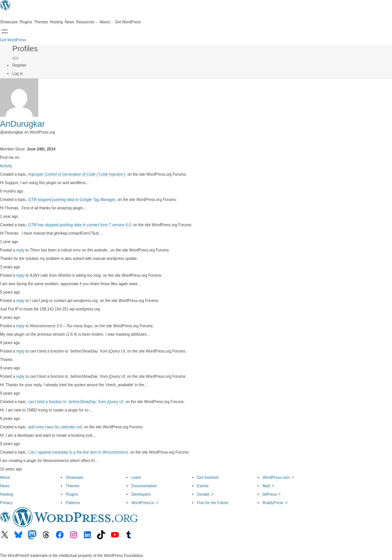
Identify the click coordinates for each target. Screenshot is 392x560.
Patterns (73, 503)
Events (203, 486)
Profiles (25, 49)
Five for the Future (213, 503)
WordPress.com (278, 478)
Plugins (72, 494)
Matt (268, 486)
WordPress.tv (145, 503)
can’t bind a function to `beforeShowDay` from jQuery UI (75, 402)
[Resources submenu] (87, 22)
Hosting (7, 494)
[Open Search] (5, 31)
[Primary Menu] (15, 58)
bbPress (272, 494)
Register (19, 65)
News (5, 486)
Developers (141, 494)
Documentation (144, 486)
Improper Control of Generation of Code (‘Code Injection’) (77, 174)
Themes (73, 486)
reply (20, 250)
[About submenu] (106, 22)
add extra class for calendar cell (55, 427)
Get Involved (208, 478)
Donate (205, 494)
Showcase (75, 478)
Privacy (6, 503)
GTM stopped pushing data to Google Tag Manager (72, 200)
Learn (136, 478)
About (5, 478)
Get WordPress (13, 40)
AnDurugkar (22, 124)
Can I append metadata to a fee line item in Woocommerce (78, 452)
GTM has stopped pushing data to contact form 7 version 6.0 (79, 225)
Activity (6, 166)
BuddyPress (275, 503)
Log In (18, 74)
